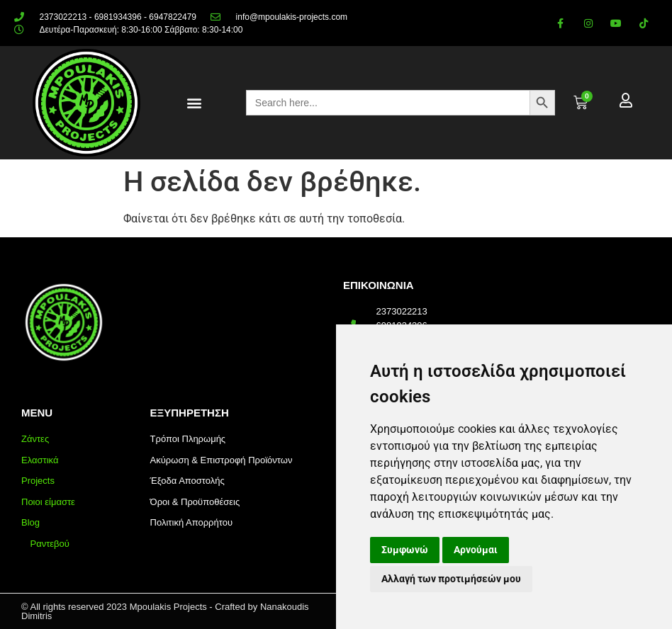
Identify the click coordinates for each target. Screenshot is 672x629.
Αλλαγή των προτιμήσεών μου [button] (451, 579)
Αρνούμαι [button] (476, 550)
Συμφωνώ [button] (405, 550)
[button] (195, 103)
